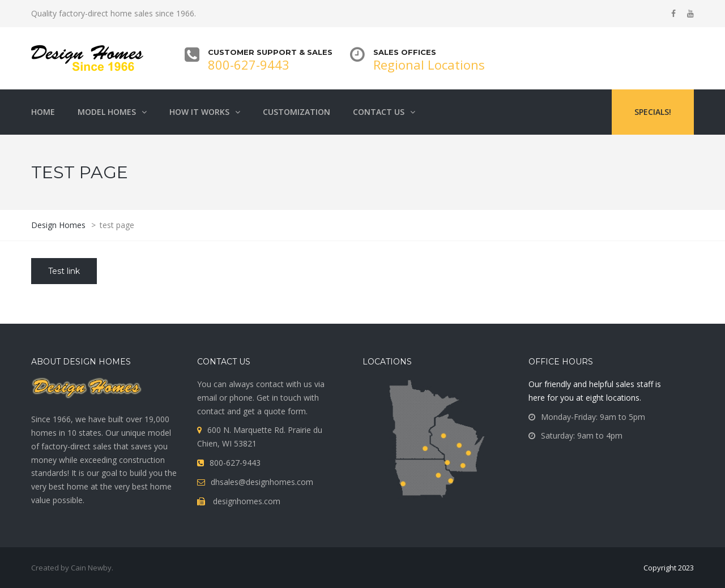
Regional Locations (429, 65)
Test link (64, 271)
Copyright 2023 (669, 568)
